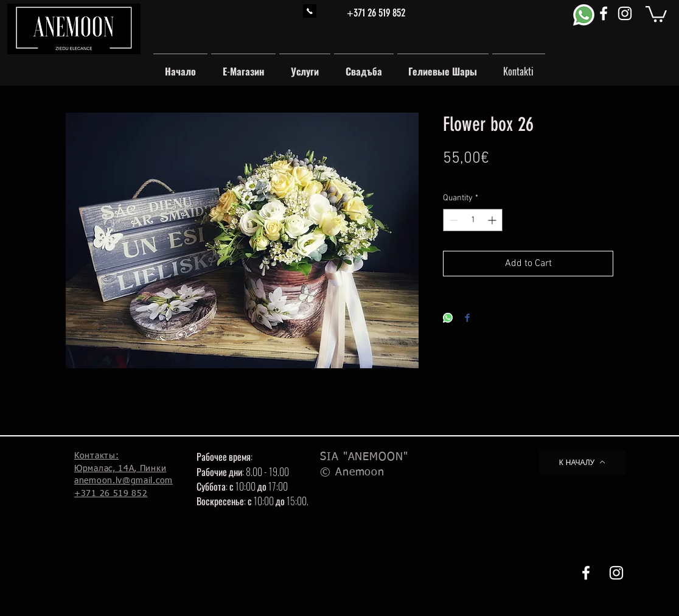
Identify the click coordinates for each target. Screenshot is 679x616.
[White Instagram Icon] (625, 13)
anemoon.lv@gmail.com (124, 481)
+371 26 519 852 (376, 13)
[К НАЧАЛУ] (582, 462)
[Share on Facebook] (467, 319)
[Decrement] (452, 220)
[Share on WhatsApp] (448, 319)
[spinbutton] (473, 220)
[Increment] (493, 220)
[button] (656, 13)
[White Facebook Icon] (604, 13)
